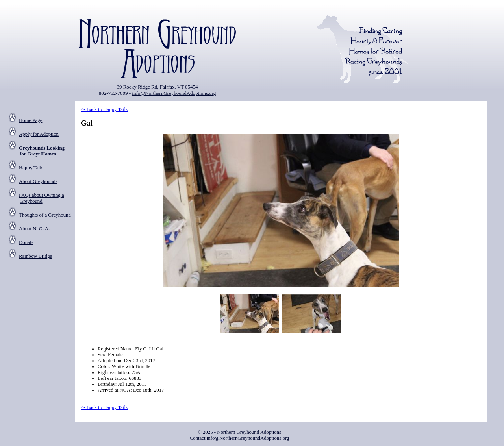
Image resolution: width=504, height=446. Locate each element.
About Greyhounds (38, 181)
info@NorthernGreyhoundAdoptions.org (174, 93)
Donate (26, 242)
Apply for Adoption (39, 134)
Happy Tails (31, 168)
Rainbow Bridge (35, 256)
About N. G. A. (34, 229)
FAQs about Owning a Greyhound (42, 198)
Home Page (31, 120)
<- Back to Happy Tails (104, 109)
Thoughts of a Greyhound (45, 215)
